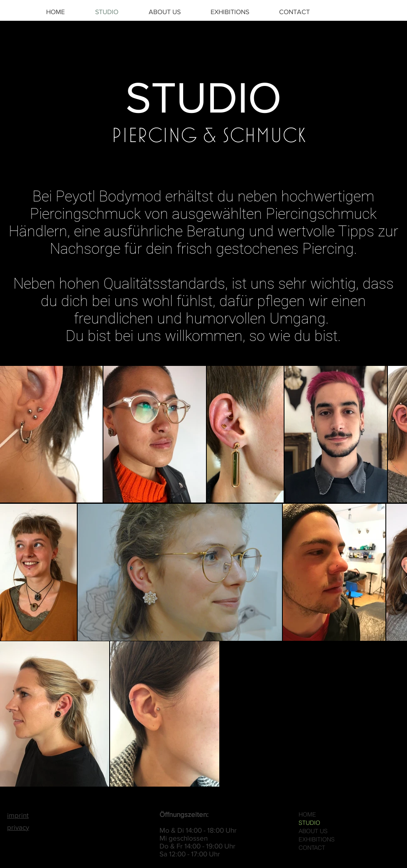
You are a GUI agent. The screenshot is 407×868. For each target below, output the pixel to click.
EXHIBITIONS (317, 839)
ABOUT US (313, 831)
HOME (307, 814)
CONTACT (312, 848)
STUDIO (309, 823)
